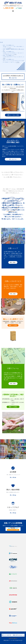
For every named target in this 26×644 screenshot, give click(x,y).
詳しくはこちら (13, 78)
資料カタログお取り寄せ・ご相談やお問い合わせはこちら (13, 635)
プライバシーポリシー (13, 638)
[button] (4, 102)
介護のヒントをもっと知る (13, 115)
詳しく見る (13, 262)
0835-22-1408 (8, 8)
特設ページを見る (13, 325)
